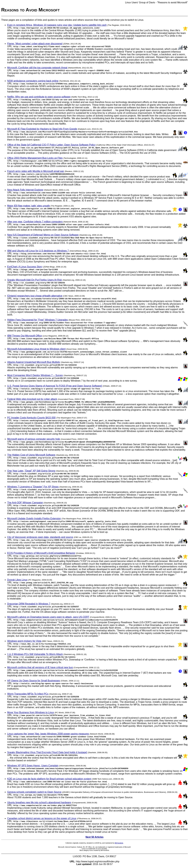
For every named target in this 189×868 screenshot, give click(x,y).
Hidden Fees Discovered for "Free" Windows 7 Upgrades (38, 320)
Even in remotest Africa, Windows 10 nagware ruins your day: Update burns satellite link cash (57, 25)
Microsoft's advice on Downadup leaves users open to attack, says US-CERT (48, 617)
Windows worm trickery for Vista (24, 641)
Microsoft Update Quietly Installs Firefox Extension (34, 519)
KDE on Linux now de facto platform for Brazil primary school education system (49, 779)
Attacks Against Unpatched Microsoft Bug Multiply (34, 362)
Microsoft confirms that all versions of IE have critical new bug (40, 667)
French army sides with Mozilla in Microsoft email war (36, 171)
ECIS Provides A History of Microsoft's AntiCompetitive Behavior (41, 553)
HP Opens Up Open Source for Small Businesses (34, 681)
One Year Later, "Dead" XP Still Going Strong (31, 471)
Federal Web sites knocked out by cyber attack (32, 399)
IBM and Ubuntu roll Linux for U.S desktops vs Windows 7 (38, 251)
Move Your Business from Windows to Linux (31, 712)
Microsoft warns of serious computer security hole (34, 439)
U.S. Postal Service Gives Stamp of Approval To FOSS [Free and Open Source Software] (55, 386)
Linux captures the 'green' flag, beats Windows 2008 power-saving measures (48, 734)
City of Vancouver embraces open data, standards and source (40, 537)
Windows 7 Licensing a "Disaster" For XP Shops (33, 487)
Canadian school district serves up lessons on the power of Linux (42, 818)
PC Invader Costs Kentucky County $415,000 (31, 418)
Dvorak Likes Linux (17, 580)
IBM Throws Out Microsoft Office (25, 336)
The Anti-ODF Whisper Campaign (25, 503)
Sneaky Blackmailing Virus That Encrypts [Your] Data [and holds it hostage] (47, 752)
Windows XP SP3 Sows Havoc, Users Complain (33, 766)
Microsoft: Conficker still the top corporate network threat (37, 68)
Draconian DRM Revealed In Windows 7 (29, 604)
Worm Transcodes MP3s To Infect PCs (28, 694)
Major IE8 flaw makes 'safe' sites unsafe (29, 206)
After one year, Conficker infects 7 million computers (35, 222)
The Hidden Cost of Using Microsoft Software (31, 455)
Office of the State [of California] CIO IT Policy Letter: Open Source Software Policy (51, 145)
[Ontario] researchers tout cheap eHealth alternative (35, 296)
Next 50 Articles (94, 837)
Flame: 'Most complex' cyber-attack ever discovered (35, 44)
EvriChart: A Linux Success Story (25, 267)
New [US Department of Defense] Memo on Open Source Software (43, 235)
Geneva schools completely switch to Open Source (34, 792)
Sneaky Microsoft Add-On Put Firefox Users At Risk (35, 280)
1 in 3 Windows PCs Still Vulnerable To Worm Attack (35, 654)
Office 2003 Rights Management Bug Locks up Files (35, 158)
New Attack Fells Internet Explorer (25, 190)
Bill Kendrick (119, 843)
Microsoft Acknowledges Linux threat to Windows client (36, 349)
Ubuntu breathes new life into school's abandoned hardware (39, 802)
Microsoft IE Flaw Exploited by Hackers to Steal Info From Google (42, 129)
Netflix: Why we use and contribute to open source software (39, 97)
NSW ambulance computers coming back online (33, 81)
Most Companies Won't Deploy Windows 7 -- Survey (35, 375)
